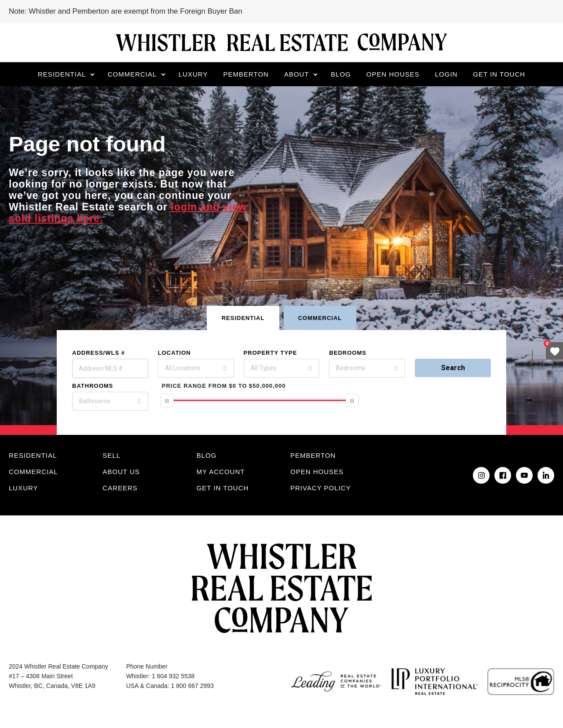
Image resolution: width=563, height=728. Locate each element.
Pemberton (246, 74)
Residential (62, 74)
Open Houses (393, 74)
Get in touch (499, 74)
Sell (112, 455)
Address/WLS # (99, 353)
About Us (121, 472)
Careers (120, 488)
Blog (341, 74)
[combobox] (196, 368)
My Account (221, 472)
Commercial (132, 74)
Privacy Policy (321, 488)
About (297, 74)
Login (446, 74)
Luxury (193, 74)
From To (224, 386)
